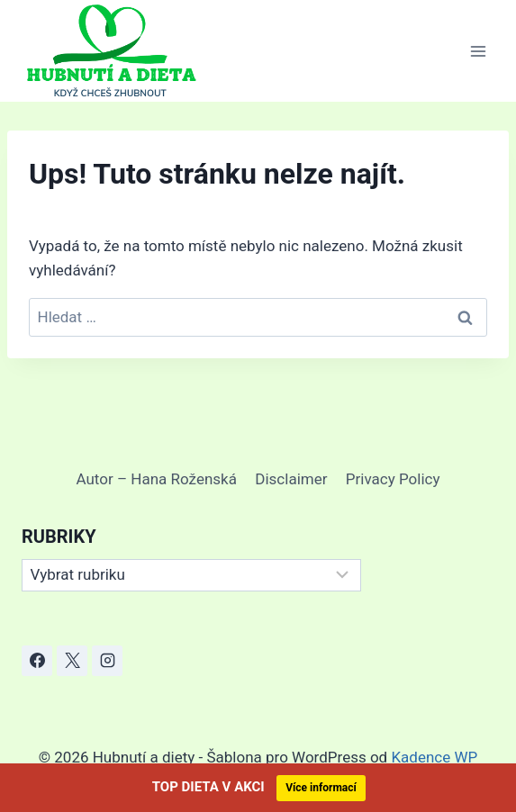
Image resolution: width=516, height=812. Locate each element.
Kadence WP (434, 757)
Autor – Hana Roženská (157, 479)
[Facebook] (37, 661)
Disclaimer (291, 479)
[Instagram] (107, 661)
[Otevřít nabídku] (478, 51)
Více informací (321, 788)
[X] (72, 661)
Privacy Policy (393, 479)
